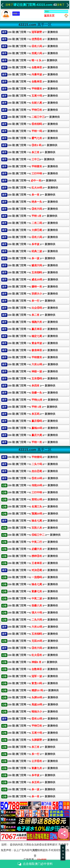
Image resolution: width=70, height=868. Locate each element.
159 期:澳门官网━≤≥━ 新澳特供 (32, 181)
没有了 (7, 4)
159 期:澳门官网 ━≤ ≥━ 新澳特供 (33, 32)
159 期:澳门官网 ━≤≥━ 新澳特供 (34, 117)
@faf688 (41, 860)
